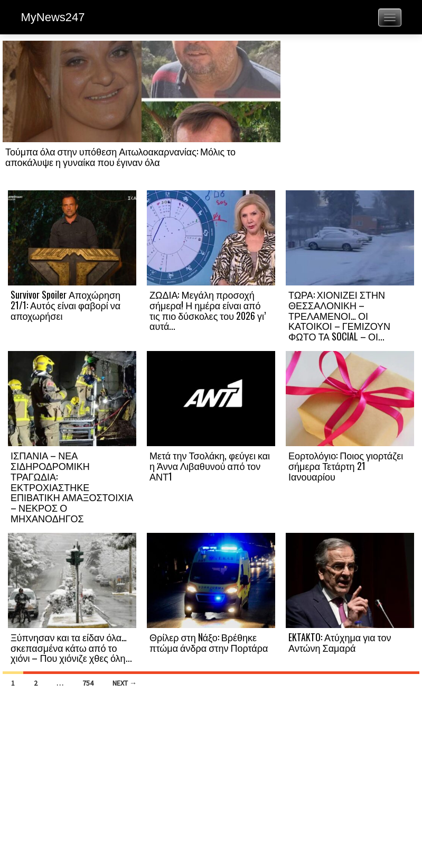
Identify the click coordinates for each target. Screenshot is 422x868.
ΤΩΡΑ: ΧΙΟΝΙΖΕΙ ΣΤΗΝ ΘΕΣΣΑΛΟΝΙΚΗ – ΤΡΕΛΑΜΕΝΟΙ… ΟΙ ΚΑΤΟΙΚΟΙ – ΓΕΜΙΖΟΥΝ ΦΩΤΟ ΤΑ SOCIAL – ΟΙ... (339, 315)
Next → (125, 683)
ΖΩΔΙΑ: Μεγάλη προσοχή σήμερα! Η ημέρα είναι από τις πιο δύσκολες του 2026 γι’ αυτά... (208, 310)
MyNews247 (53, 17)
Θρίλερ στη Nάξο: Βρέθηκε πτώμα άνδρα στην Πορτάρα (209, 642)
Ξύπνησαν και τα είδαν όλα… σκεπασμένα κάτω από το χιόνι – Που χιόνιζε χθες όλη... (71, 648)
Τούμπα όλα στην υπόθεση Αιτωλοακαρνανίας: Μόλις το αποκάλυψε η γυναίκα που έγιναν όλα (120, 156)
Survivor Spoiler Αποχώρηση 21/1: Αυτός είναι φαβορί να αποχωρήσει (65, 305)
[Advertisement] (350, 115)
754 (88, 683)
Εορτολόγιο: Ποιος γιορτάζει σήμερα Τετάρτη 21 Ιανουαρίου (346, 466)
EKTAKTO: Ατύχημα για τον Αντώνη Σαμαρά (340, 642)
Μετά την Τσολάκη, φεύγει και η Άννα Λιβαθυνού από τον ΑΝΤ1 (210, 466)
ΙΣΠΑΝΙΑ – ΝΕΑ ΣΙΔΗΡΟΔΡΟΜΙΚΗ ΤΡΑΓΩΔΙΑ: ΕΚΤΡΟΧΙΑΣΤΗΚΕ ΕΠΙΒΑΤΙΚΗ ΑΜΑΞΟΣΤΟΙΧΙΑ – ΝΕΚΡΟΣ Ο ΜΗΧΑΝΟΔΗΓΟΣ (72, 487)
